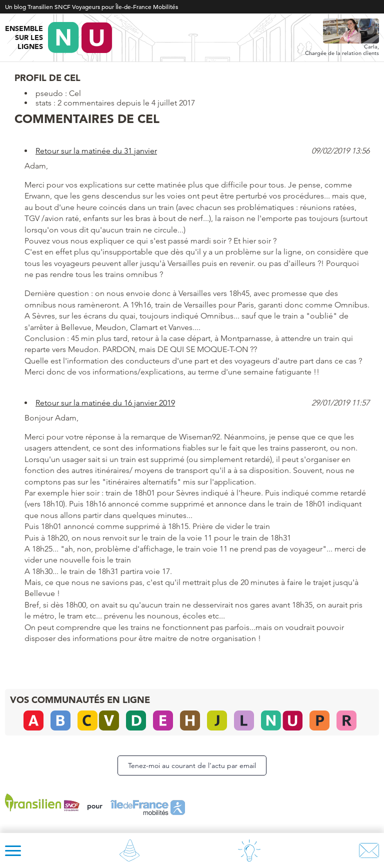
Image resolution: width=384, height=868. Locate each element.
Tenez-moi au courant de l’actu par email (192, 765)
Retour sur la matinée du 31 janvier (96, 151)
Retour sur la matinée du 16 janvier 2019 (105, 403)
